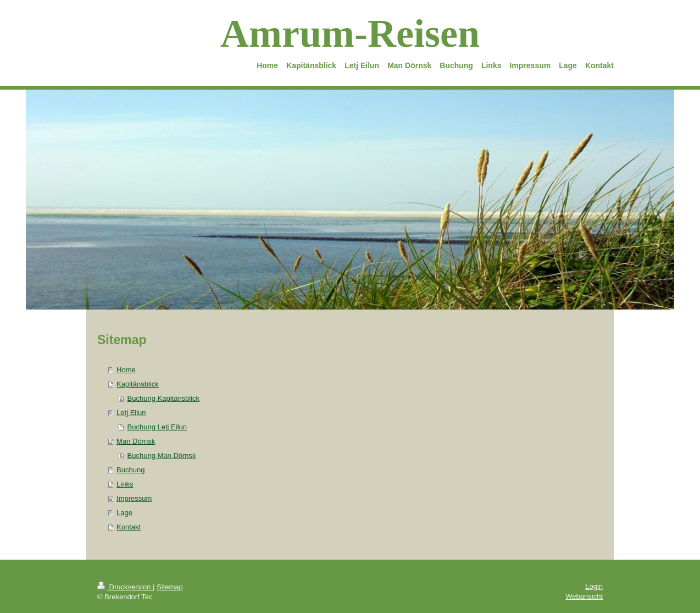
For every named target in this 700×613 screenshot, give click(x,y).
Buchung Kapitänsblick (164, 398)
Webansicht (584, 596)
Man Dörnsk (136, 441)
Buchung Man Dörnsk (162, 455)
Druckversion (125, 587)
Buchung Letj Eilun (157, 427)
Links (125, 484)
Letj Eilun (131, 413)
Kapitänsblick (138, 384)
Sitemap (170, 587)
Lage (124, 513)
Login (594, 586)
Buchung (130, 470)
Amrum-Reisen (350, 34)
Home (126, 370)
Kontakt (129, 527)
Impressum (134, 498)
